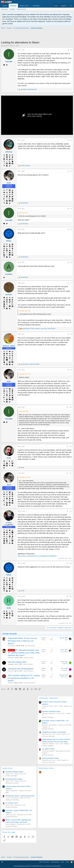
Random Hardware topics (51, 711)
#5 (71, 229)
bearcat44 (65, 670)
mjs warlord (64, 652)
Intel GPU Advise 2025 (17, 662)
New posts (4, 9)
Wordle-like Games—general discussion (20, 796)
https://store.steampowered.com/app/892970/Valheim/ (37, 556)
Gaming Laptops (28, 658)
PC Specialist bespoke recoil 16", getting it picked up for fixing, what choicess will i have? (24, 653)
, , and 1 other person (39, 329)
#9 (71, 370)
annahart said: (23, 311)
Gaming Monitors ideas (50, 758)
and (29, 89)
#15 (71, 596)
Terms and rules (44, 862)
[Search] (71, 6)
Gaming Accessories (29, 683)
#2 (71, 140)
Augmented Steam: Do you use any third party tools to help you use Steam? (22, 641)
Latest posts (7, 768)
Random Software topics (14, 772)
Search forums (21, 9)
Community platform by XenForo (30, 866)
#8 (71, 334)
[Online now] (9, 343)
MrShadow (11, 658)
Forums (13, 6)
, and (30, 364)
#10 (71, 407)
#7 (71, 283)
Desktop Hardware (48, 717)
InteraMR (6, 46)
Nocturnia (11, 671)
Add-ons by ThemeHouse (54, 866)
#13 (71, 511)
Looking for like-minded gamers (21, 669)
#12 (71, 473)
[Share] (68, 50)
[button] (30, 6)
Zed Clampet (11, 646)
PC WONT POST (48, 749)
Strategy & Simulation (12, 800)
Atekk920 (10, 683)
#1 (71, 50)
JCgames (65, 663)
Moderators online (46, 768)
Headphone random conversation (54, 732)
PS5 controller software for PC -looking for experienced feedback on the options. (24, 678)
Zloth (66, 640)
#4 (71, 209)
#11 (71, 446)
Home (5, 6)
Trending (12, 9)
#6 (71, 262)
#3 (71, 171)
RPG (44, 708)
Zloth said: (22, 213)
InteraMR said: (24, 374)
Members (36, 6)
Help (63, 862)
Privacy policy (55, 862)
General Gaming (30, 646)
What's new (24, 6)
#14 (71, 563)
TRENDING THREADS (48, 698)
